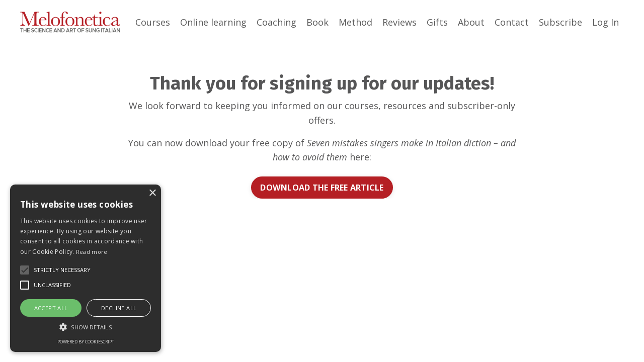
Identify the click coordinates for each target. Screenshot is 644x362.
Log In (606, 22)
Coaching (276, 22)
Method (355, 22)
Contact (512, 22)
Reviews (399, 22)
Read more (92, 252)
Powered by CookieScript (86, 342)
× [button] (152, 193)
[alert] (86, 268)
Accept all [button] (51, 308)
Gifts (437, 22)
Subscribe (560, 22)
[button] (86, 327)
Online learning (213, 22)
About (471, 22)
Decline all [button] (119, 308)
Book (317, 22)
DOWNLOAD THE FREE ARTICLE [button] (322, 188)
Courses (153, 22)
